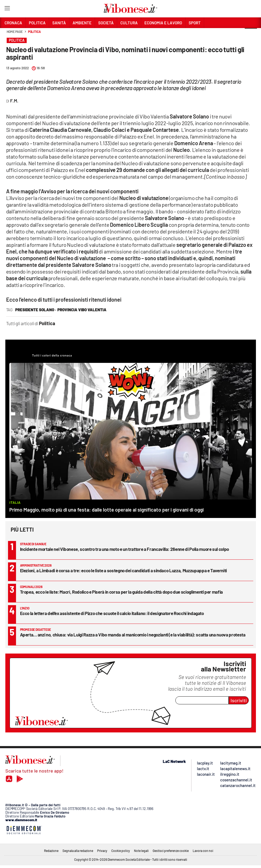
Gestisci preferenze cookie (171, 851)
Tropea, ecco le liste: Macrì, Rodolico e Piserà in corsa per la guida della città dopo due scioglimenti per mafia (121, 592)
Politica (34, 32)
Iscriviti (239, 700)
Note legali (141, 851)
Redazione (51, 851)
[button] (251, 34)
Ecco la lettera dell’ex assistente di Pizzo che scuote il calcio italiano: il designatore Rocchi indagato (112, 613)
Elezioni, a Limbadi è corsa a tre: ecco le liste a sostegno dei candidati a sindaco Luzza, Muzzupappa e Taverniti (123, 570)
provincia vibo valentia (82, 310)
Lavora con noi (203, 851)
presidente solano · (36, 310)
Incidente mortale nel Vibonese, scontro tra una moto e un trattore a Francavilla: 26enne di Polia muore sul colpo (124, 549)
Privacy (102, 851)
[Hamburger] (7, 9)
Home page (15, 32)
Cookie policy (121, 851)
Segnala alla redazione (78, 851)
